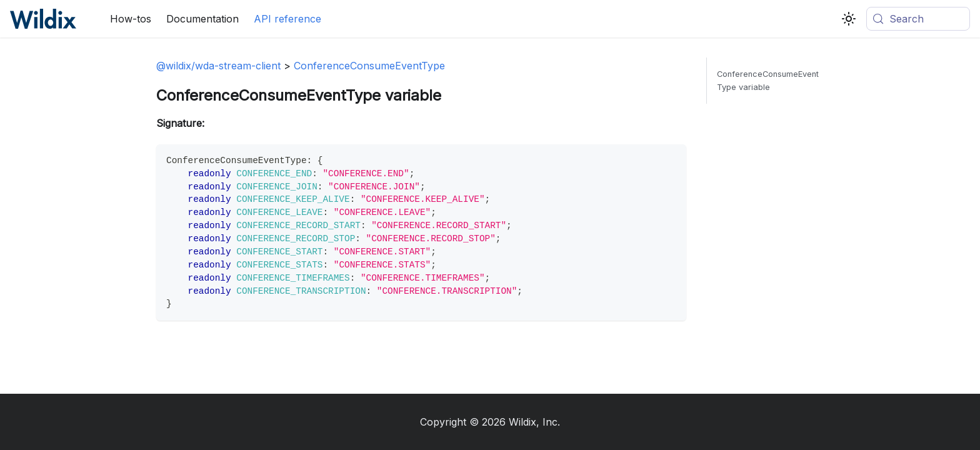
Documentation (202, 19)
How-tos (131, 19)
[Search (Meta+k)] (918, 19)
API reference (287, 19)
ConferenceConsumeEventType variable (768, 81)
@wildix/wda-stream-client (218, 66)
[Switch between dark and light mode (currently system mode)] (849, 19)
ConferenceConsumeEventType (369, 66)
